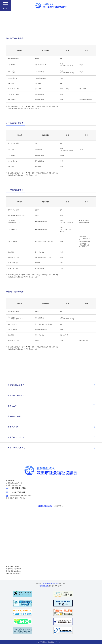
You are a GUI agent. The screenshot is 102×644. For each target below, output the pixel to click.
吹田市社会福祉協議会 (48, 642)
